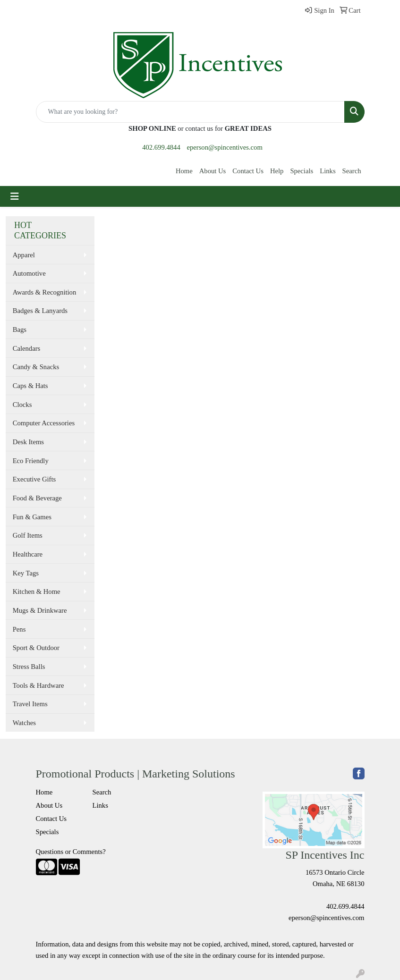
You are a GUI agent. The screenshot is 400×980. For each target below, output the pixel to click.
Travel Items (30, 704)
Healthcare (28, 554)
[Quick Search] (190, 112)
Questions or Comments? (71, 852)
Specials (302, 171)
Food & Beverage (37, 498)
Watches (24, 723)
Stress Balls (29, 667)
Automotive (29, 273)
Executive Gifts (34, 479)
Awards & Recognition (45, 292)
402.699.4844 (161, 147)
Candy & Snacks (36, 367)
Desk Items (28, 442)
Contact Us (248, 171)
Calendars (27, 348)
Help (277, 171)
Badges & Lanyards (40, 311)
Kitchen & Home (37, 591)
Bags (20, 329)
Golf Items (28, 535)
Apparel (24, 255)
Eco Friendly (31, 461)
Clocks (22, 405)
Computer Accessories (44, 423)
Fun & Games (32, 517)
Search (352, 171)
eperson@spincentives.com (224, 147)
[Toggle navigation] (15, 196)
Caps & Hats (30, 386)
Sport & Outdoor (36, 648)
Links (328, 171)
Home (184, 171)
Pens (19, 629)
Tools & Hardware (38, 685)
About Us (213, 171)
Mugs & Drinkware (40, 610)
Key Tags (26, 573)
